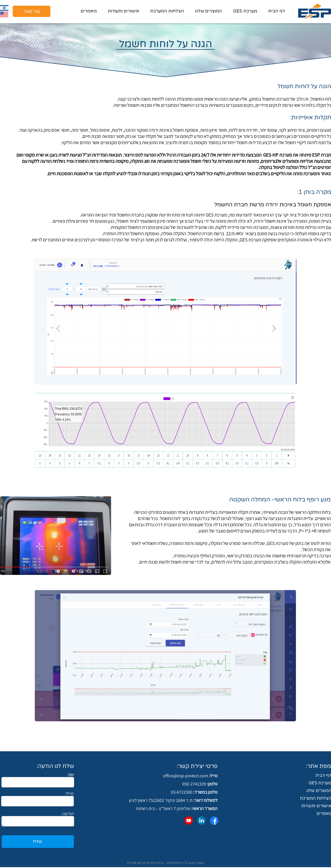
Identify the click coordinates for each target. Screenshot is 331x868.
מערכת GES (245, 11)
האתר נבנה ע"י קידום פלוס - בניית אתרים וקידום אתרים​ (165, 863)
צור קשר (32, 11)
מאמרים (89, 11)
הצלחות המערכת (167, 11)
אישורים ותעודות (123, 11)
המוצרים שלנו (209, 11)
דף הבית (277, 11)
